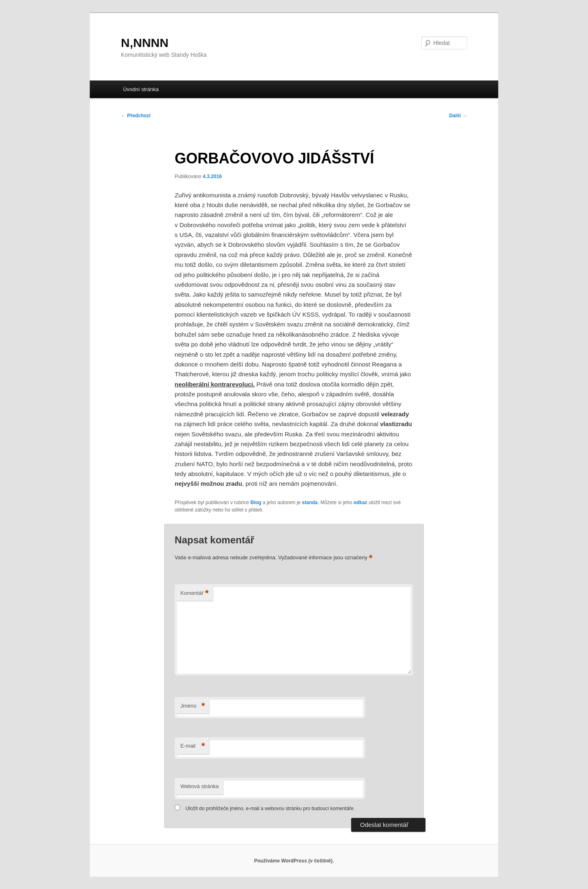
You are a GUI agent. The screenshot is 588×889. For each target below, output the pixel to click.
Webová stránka (200, 786)
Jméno (193, 706)
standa (310, 503)
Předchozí (136, 116)
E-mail (193, 746)
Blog (256, 503)
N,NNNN (145, 43)
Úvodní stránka (141, 89)
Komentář (195, 593)
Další (458, 116)
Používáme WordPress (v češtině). (294, 861)
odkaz (360, 503)
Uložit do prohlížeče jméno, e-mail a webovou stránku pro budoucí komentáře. (270, 809)
